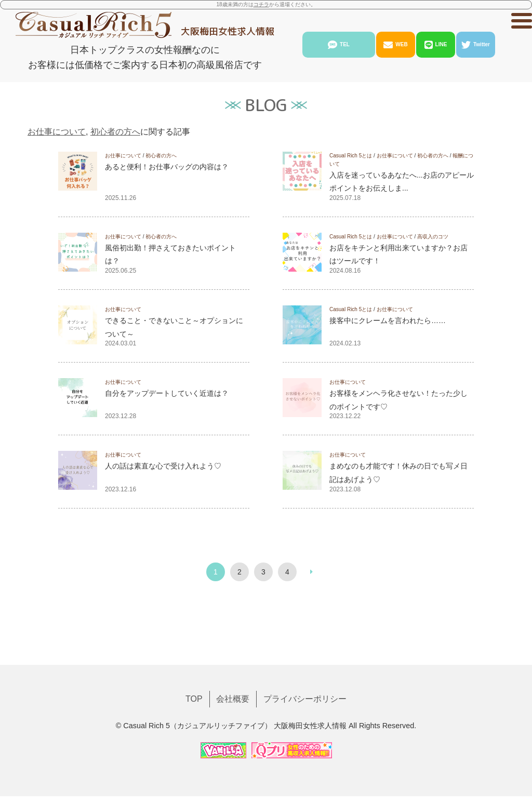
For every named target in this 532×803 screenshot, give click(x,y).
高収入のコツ (433, 237)
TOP (194, 666)
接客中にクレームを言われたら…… (388, 320)
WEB (395, 45)
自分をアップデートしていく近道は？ (167, 393)
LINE (436, 45)
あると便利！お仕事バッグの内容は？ (167, 167)
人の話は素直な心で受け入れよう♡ (163, 466)
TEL (339, 45)
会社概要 (233, 666)
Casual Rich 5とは (351, 156)
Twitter (476, 45)
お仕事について (57, 132)
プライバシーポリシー (305, 666)
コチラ (261, 4)
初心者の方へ (115, 132)
